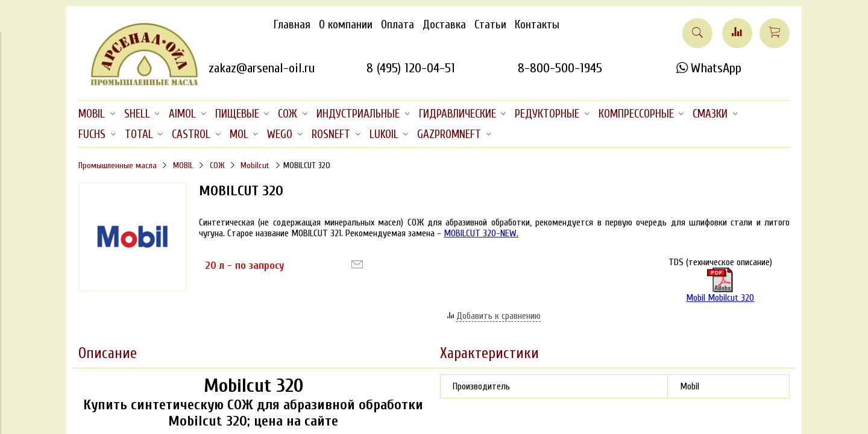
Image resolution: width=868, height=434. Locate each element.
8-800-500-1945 (560, 68)
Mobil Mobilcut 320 (720, 285)
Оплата (398, 25)
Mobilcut (255, 165)
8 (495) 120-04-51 (411, 68)
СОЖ (217, 165)
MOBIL (183, 165)
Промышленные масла (118, 165)
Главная (292, 25)
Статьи (490, 25)
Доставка (444, 25)
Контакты (537, 25)
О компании (346, 25)
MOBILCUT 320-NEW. (481, 233)
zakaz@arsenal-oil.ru (262, 68)
